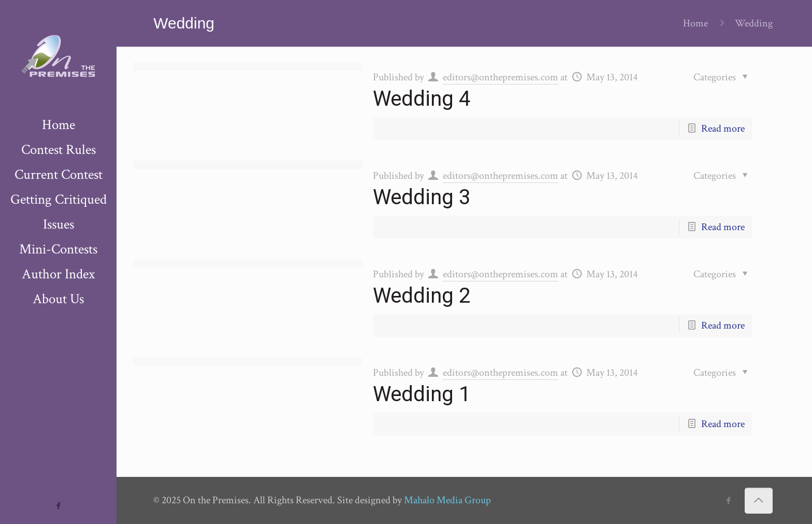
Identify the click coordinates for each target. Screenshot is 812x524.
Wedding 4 (422, 99)
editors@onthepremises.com (501, 77)
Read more (723, 129)
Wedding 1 (422, 394)
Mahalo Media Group (447, 500)
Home (695, 23)
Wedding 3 (422, 197)
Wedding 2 (422, 296)
